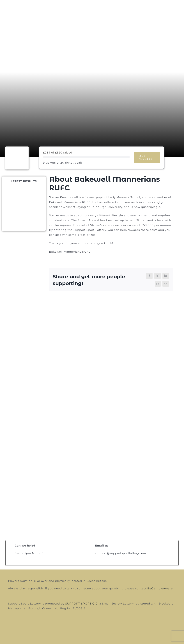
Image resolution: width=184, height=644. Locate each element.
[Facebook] (149, 276)
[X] (157, 276)
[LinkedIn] (166, 276)
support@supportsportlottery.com (121, 553)
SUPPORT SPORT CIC (81, 604)
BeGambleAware (160, 588)
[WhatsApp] (158, 284)
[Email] (166, 284)
